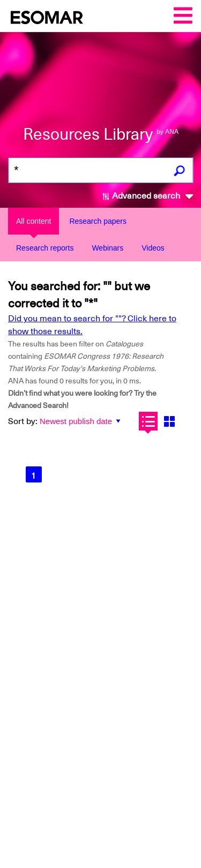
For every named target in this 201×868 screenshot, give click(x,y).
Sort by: (23, 421)
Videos (153, 248)
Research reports (45, 248)
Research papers (98, 221)
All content (33, 221)
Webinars (107, 248)
